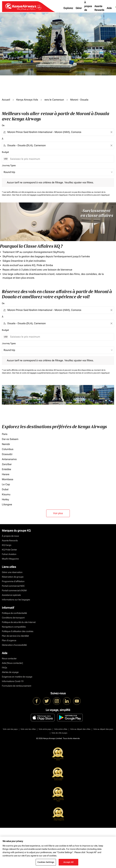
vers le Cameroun (54, 100)
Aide (109, 8)
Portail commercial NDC (13, 586)
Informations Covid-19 (13, 681)
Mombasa (8, 479)
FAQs (4, 668)
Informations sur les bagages (16, 600)
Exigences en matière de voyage (17, 677)
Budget (5, 152)
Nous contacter (9, 658)
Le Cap (6, 484)
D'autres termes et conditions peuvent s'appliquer (89, 195)
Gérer (79, 8)
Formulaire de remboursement (17, 686)
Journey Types (9, 165)
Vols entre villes (61, 729)
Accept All (69, 862)
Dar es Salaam (10, 439)
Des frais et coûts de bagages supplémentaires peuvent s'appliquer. (40, 195)
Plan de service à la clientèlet (15, 636)
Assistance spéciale (11, 595)
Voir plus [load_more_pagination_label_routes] (58, 513)
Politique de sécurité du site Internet (19, 622)
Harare (6, 474)
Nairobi (6, 444)
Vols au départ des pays (103, 729)
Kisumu (6, 494)
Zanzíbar (7, 464)
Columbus (8, 449)
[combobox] (58, 132)
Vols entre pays (45, 729)
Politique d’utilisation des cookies (18, 631)
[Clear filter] (111, 132)
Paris (5, 434)
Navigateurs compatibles (14, 627)
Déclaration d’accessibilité (14, 645)
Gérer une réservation (12, 572)
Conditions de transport (13, 618)
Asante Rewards (99, 8)
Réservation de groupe (13, 577)
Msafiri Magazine (10, 559)
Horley (5, 499)
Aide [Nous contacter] (12, 663)
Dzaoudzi (7, 454)
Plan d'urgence (9, 640)
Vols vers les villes (28, 729)
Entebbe (7, 469)
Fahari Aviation (9, 554)
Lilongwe (7, 504)
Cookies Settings (46, 862)
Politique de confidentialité (14, 613)
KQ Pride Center (9, 550)
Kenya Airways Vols (27, 100)
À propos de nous (88, 8)
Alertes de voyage (10, 672)
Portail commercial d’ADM (14, 590)
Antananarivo (9, 459)
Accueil (6, 100)
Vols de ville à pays (59, 733)
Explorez (68, 8)
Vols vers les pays (10, 729)
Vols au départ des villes (80, 729)
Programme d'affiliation (13, 581)
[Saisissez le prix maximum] (60, 159)
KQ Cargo (7, 545)
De (3, 125)
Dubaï (5, 489)
